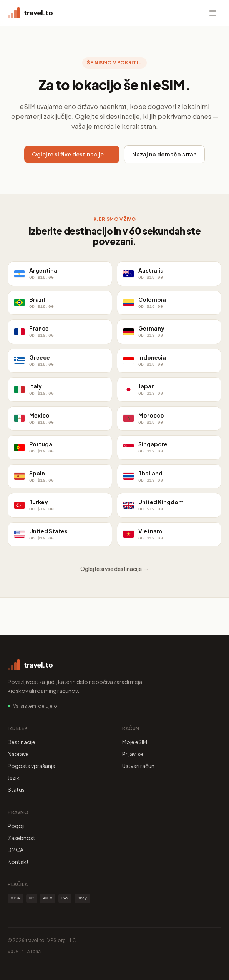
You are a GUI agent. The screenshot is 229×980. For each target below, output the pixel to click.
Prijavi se (133, 754)
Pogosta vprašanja (32, 766)
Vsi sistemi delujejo (35, 706)
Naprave (18, 754)
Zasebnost (22, 838)
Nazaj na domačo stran (164, 154)
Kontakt (18, 862)
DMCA (16, 850)
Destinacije (22, 742)
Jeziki (14, 778)
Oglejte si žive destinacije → (72, 154)
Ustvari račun (138, 766)
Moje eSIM (135, 742)
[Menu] (213, 13)
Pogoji (16, 826)
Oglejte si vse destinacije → (114, 569)
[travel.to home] (30, 13)
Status (16, 789)
